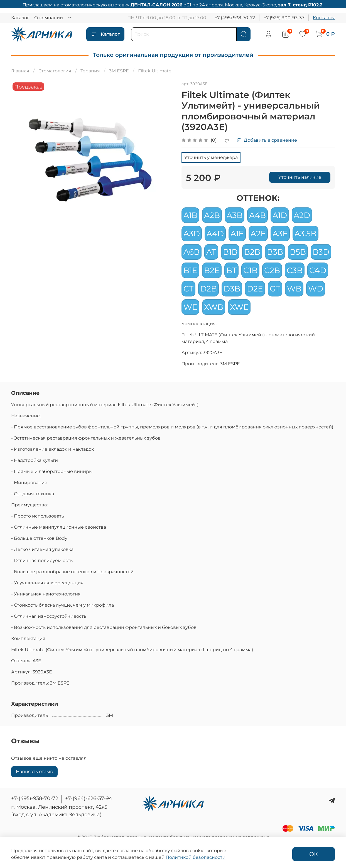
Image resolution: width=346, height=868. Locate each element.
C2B (272, 270)
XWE (239, 307)
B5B (298, 252)
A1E (237, 234)
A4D (215, 234)
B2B (252, 252)
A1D (280, 215)
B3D (321, 252)
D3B (232, 289)
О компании (49, 18)
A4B (257, 215)
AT (211, 252)
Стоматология (55, 71)
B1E (190, 270)
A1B (190, 215)
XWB (214, 307)
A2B (212, 215)
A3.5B (305, 234)
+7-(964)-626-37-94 (89, 798)
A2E (258, 234)
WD (316, 289)
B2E (212, 270)
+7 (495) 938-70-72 (235, 18)
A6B (192, 252)
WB (294, 289)
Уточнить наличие (300, 177)
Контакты (324, 18)
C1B (250, 270)
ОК (314, 854)
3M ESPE (119, 71)
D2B (208, 289)
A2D (302, 215)
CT (188, 289)
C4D (318, 270)
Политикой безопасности (196, 857)
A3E (280, 234)
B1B (230, 252)
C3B (295, 270)
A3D (192, 234)
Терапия (90, 71)
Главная (20, 71)
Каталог (20, 18)
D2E (255, 289)
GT (275, 289)
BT (231, 270)
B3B (275, 252)
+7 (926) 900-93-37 (284, 18)
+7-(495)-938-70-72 (35, 798)
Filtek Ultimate (155, 71)
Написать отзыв (34, 772)
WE (190, 307)
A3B (235, 215)
